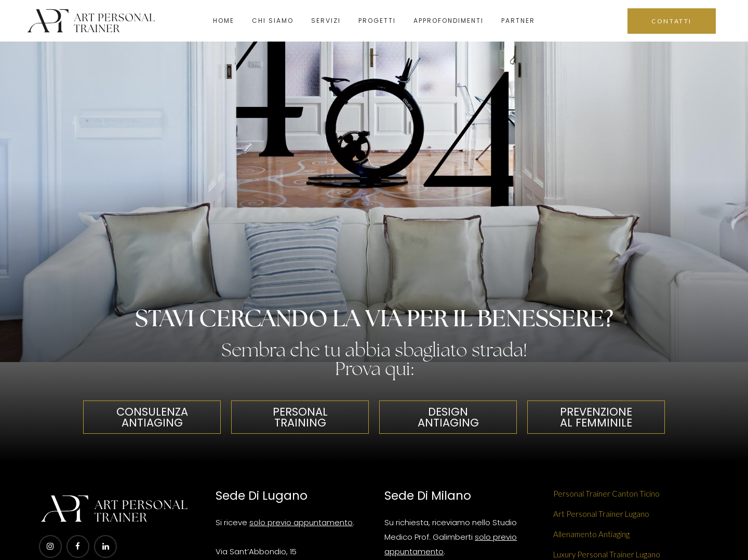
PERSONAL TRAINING (300, 417)
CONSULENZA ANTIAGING (152, 417)
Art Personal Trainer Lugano (601, 514)
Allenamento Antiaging (591, 534)
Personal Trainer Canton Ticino (606, 494)
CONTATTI (672, 21)
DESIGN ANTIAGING (448, 417)
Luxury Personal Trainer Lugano (607, 554)
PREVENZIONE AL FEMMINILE (596, 417)
